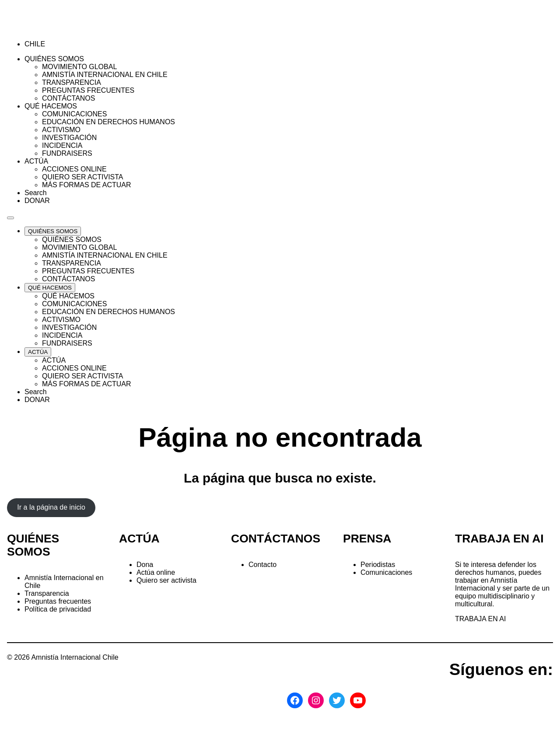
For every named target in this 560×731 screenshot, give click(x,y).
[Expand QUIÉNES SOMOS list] (53, 231)
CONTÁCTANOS (276, 539)
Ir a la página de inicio (51, 507)
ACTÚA (139, 539)
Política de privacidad (58, 609)
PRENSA (367, 539)
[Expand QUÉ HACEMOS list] (50, 288)
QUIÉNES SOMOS (33, 545)
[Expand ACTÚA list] (38, 352)
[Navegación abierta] (10, 218)
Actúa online (156, 572)
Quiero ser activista (166, 580)
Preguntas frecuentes (58, 601)
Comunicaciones (386, 572)
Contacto (262, 565)
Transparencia (47, 593)
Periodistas (378, 565)
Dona (145, 565)
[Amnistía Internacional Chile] (58, 29)
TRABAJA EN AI (480, 619)
